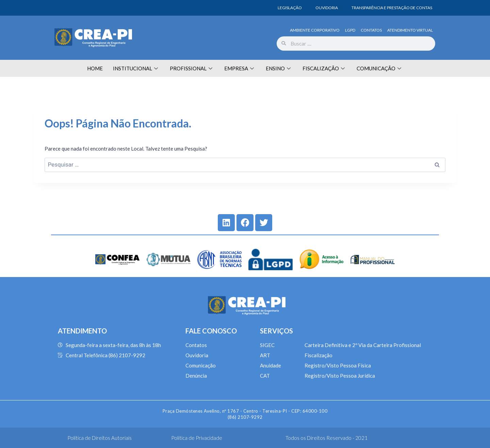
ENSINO (279, 68)
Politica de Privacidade (197, 438)
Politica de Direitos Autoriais (100, 438)
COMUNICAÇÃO (380, 68)
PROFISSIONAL (192, 68)
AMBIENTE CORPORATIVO (315, 30)
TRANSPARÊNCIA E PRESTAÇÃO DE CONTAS (392, 8)
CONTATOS (371, 30)
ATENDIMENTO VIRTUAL (410, 30)
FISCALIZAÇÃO (324, 68)
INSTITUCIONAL (136, 68)
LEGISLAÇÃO (290, 8)
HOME (95, 68)
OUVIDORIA (327, 8)
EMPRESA (240, 68)
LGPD (350, 30)
